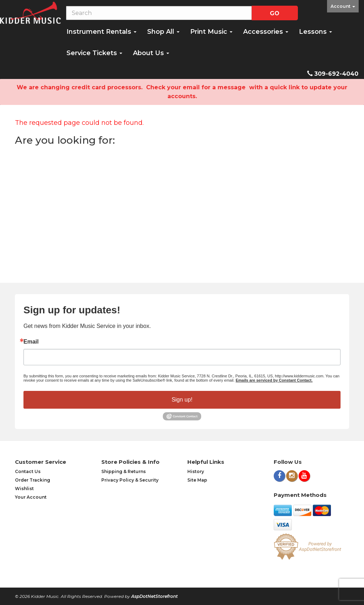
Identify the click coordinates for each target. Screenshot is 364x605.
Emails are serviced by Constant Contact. (274, 380)
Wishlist (24, 489)
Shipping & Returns (124, 471)
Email (31, 342)
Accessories (266, 32)
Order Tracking (33, 480)
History (196, 471)
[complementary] (312, 566)
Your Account (31, 497)
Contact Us (28, 471)
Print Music (211, 32)
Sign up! (182, 400)
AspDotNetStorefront (154, 596)
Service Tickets (94, 53)
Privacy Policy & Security (130, 480)
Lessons (315, 32)
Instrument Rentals (101, 32)
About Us (151, 53)
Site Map (197, 480)
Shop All (163, 32)
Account (343, 6)
